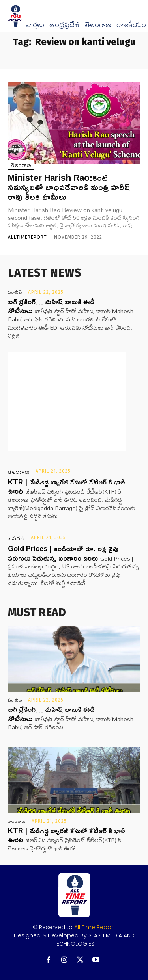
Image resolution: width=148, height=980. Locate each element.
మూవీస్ (15, 292)
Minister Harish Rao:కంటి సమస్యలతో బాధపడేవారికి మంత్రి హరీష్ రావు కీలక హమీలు (69, 187)
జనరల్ (17, 538)
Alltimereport (27, 237)
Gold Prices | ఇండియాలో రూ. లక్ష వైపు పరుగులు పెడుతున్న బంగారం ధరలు (63, 553)
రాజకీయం (131, 25)
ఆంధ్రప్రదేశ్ (65, 25)
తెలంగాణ (98, 25)
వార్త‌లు (35, 25)
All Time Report (95, 927)
